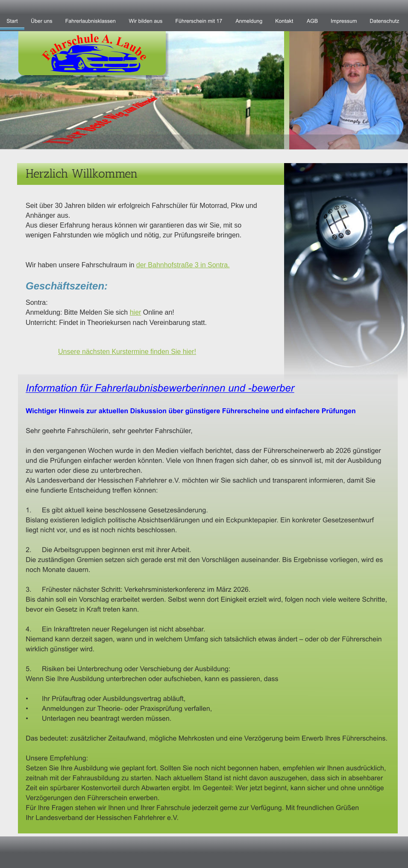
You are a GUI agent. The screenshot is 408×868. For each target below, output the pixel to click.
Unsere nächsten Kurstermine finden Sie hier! (127, 352)
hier (136, 312)
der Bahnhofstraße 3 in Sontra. (183, 265)
